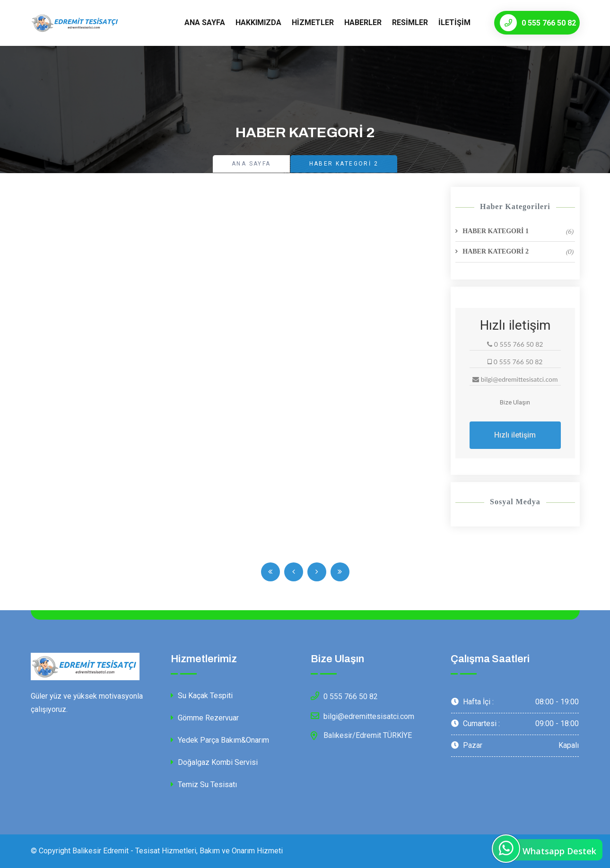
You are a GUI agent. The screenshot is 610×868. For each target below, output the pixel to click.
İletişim (454, 22)
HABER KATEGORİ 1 (518, 231)
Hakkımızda (258, 22)
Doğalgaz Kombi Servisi (214, 762)
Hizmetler (313, 22)
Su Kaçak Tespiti (202, 696)
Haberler (363, 22)
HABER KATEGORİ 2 (518, 252)
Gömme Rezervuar (205, 718)
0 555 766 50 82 (538, 23)
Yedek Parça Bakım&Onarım (220, 740)
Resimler (410, 22)
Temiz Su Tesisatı (204, 785)
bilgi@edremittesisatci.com (362, 716)
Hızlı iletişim (515, 435)
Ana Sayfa (205, 22)
